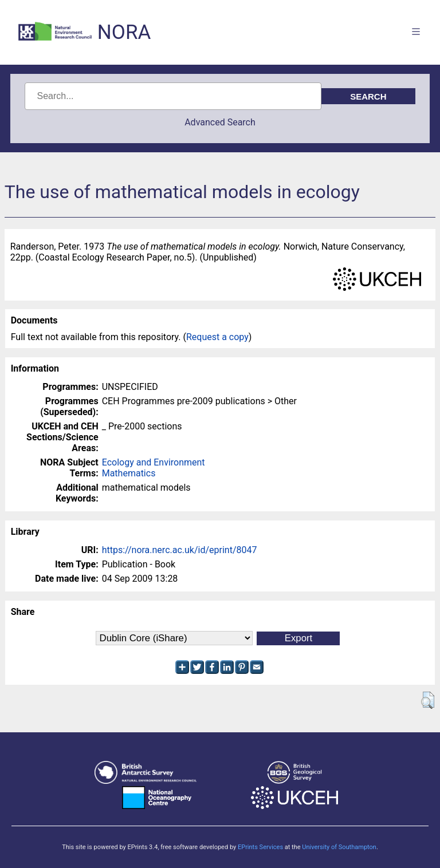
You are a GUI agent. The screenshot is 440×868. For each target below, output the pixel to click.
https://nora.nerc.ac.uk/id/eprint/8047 (180, 550)
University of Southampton (339, 847)
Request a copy (217, 337)
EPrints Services (260, 847)
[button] (428, 700)
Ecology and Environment (154, 462)
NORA (124, 32)
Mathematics (129, 473)
